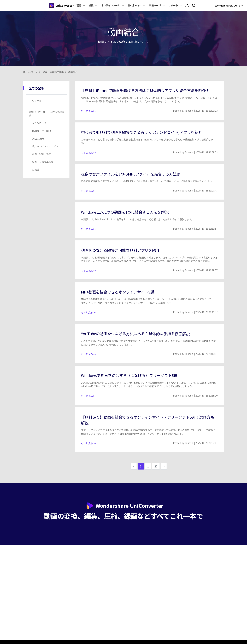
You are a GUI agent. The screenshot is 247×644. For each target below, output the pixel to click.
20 (156, 466)
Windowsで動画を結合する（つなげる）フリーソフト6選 (129, 375)
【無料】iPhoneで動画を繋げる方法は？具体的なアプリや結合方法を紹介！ (145, 90)
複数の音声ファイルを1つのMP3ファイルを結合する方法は (131, 174)
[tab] (47, 101)
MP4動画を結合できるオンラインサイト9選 (118, 292)
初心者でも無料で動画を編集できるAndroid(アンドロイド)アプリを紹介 (142, 132)
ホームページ (30, 72)
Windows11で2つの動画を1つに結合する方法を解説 (125, 212)
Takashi (189, 111)
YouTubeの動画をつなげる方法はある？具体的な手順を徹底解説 (135, 334)
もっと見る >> (89, 111)
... (148, 466)
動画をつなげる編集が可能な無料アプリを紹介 (120, 250)
